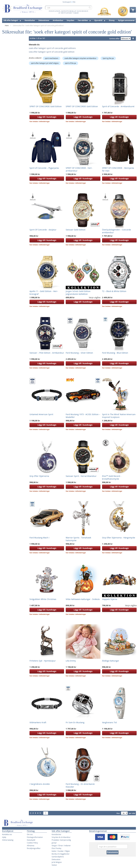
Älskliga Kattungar (111, 661)
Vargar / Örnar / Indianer (61, 845)
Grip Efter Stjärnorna (39, 476)
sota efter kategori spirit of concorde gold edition (52, 52)
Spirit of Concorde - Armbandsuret (118, 106)
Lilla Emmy (71, 661)
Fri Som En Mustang (75, 722)
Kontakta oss (7, 834)
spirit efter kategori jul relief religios (45, 63)
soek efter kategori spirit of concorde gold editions (52, 48)
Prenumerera (112, 852)
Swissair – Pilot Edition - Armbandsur (47, 353)
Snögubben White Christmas (43, 599)
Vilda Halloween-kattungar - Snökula (83, 599)
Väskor (54, 865)
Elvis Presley (56, 848)
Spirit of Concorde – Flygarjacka (44, 168)
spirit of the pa (70, 63)
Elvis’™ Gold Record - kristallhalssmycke (112, 477)
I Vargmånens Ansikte (40, 784)
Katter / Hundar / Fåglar (61, 851)
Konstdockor (56, 834)
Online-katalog (8, 840)
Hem (7, 25)
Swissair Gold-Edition (76, 230)
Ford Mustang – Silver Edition (79, 353)
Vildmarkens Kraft (38, 722)
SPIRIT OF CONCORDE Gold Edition (46, 106)
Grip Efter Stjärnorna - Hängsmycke (119, 538)
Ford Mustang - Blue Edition (115, 353)
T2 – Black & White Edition (114, 291)
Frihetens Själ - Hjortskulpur (43, 661)
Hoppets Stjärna (110, 599)
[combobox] (68, 8)
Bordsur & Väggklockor (61, 854)
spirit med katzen (52, 58)
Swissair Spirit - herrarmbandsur (81, 476)
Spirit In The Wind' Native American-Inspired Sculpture (119, 416)
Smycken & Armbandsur (61, 837)
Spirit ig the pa (108, 58)
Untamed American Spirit (41, 414)
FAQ (74, 2)
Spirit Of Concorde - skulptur (43, 230)
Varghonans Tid (109, 722)
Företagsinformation (35, 837)
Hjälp (4, 837)
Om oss (30, 834)
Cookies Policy (32, 843)
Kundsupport (67, 2)
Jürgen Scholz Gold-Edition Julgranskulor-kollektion (78, 293)
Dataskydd (31, 840)
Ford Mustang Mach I (39, 538)
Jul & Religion (57, 862)
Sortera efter (114, 39)
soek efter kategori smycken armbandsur (80, 58)
